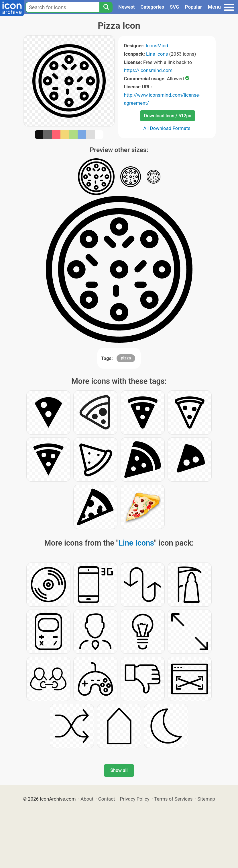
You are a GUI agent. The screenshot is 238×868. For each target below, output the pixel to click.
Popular (193, 7)
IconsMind (157, 46)
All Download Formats (167, 128)
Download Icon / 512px (168, 116)
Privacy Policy (134, 799)
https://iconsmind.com (148, 70)
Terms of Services (173, 799)
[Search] (106, 7)
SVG (175, 7)
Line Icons (157, 54)
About (87, 799)
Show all (119, 770)
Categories (152, 7)
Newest (126, 7)
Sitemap (206, 799)
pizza (126, 358)
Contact (107, 799)
